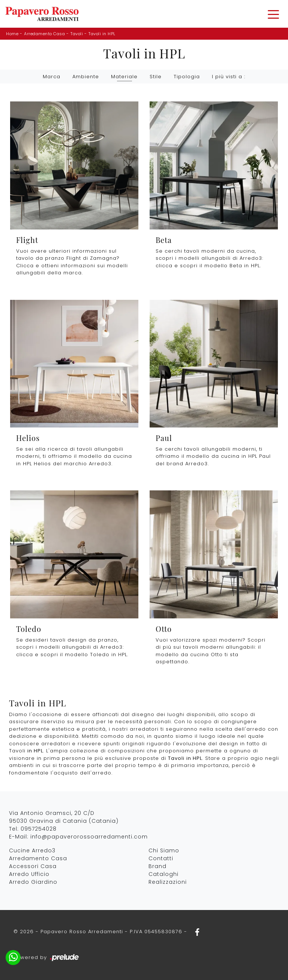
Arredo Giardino (33, 882)
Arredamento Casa (44, 34)
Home (12, 34)
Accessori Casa (33, 866)
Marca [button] (52, 77)
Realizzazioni (168, 882)
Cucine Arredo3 (32, 850)
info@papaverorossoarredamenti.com (89, 837)
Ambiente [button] (86, 77)
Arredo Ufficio (29, 874)
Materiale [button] (124, 77)
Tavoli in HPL (102, 34)
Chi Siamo (164, 850)
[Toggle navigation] (273, 14)
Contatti (161, 858)
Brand (157, 866)
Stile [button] (156, 77)
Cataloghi (163, 874)
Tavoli (77, 34)
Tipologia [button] (187, 77)
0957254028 (39, 829)
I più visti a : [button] (229, 77)
